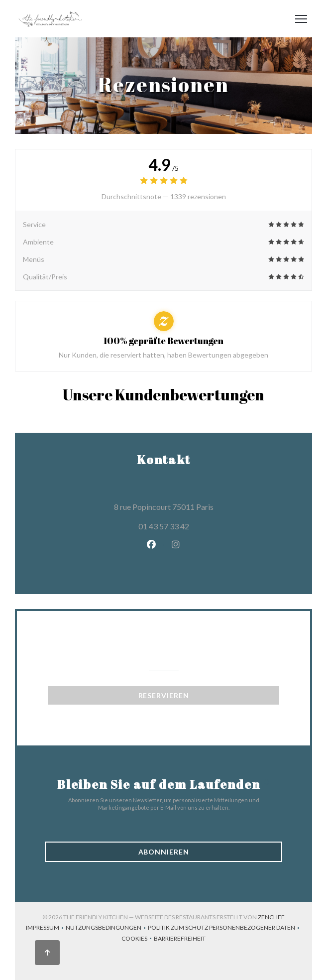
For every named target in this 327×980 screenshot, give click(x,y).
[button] (301, 19)
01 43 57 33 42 (164, 526)
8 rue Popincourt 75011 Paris (209, 505)
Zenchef (271, 917)
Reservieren (164, 695)
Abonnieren (164, 852)
